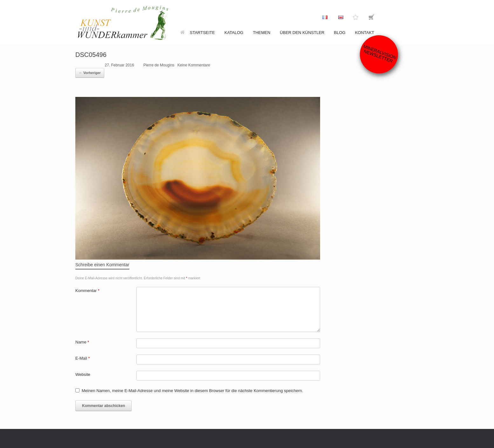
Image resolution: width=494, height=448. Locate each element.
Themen (261, 33)
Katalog (234, 33)
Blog (340, 33)
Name (82, 342)
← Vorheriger (90, 73)
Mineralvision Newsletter (380, 54)
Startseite (198, 33)
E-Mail (83, 358)
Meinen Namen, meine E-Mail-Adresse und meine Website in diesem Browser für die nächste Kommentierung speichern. (192, 391)
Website (83, 374)
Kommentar (87, 291)
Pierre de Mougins (159, 65)
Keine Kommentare (194, 65)
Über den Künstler (302, 33)
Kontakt (365, 33)
